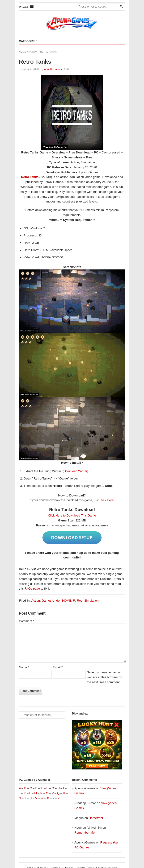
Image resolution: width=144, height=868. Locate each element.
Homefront (96, 818)
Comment (27, 621)
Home (22, 52)
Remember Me (85, 833)
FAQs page (32, 589)
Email (58, 667)
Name (24, 667)
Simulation (91, 601)
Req (80, 601)
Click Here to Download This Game (72, 515)
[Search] (121, 6)
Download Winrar (76, 471)
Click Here (106, 500)
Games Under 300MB (56, 601)
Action (33, 52)
